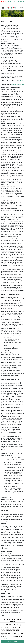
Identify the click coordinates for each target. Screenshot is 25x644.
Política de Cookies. (6, 638)
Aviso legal (13, 620)
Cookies (8, 620)
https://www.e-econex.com (17, 85)
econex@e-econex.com (14, 1)
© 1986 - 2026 (5, 618)
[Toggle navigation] (3, 8)
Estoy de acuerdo (12, 641)
